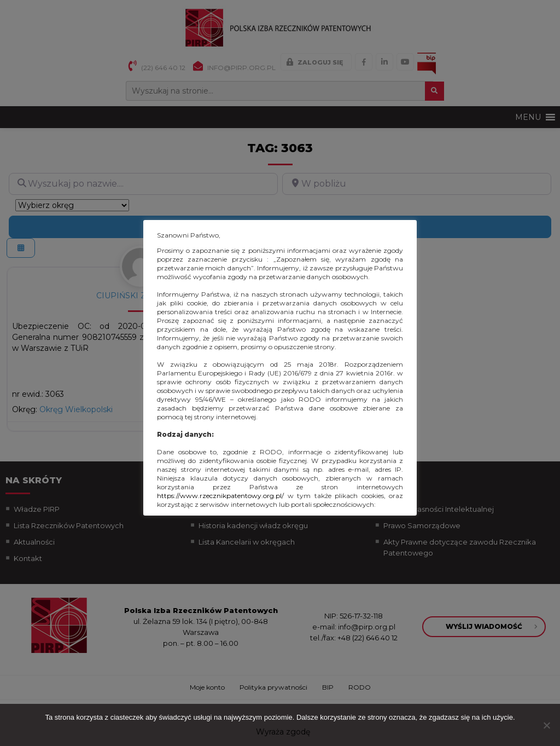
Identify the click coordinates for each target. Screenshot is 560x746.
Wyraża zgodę (283, 732)
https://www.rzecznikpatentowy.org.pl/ (220, 496)
